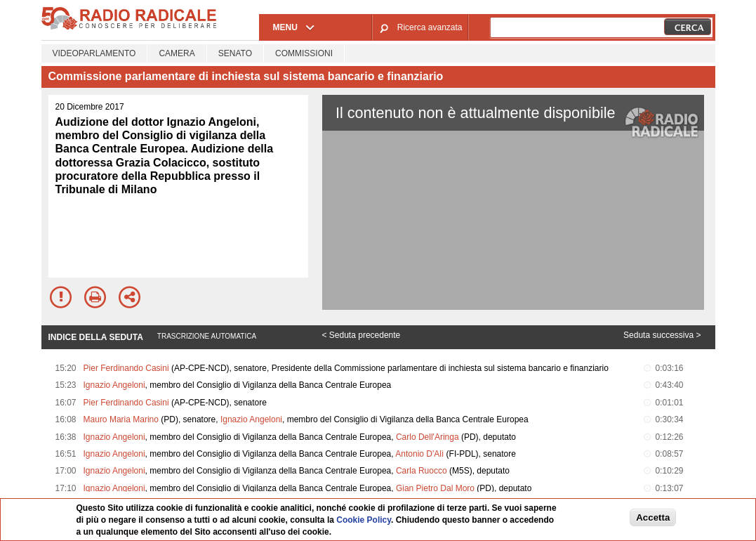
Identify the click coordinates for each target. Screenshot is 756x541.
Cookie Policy (364, 520)
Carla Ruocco (422, 471)
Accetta (653, 517)
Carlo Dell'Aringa (427, 437)
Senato (235, 53)
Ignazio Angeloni (114, 385)
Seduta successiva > (662, 335)
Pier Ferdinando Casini (126, 368)
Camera (177, 53)
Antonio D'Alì (419, 454)
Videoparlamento (94, 53)
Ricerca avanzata (430, 27)
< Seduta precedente (362, 335)
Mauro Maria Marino (121, 419)
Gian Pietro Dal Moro (435, 488)
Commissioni (304, 53)
